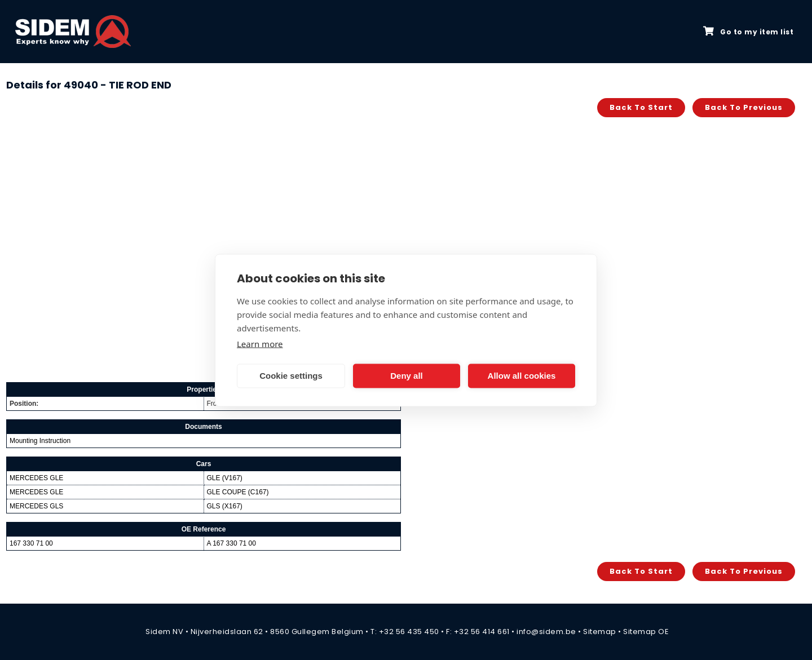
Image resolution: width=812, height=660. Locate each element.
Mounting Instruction (40, 441)
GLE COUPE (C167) (238, 492)
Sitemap (600, 632)
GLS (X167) (225, 506)
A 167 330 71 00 (231, 543)
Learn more (260, 343)
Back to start (641, 107)
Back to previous (744, 107)
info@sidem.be (546, 632)
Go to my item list (748, 32)
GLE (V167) (225, 478)
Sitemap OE (646, 632)
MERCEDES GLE (36, 478)
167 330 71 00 (31, 543)
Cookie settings (291, 376)
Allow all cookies (522, 376)
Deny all (407, 376)
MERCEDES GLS (36, 506)
